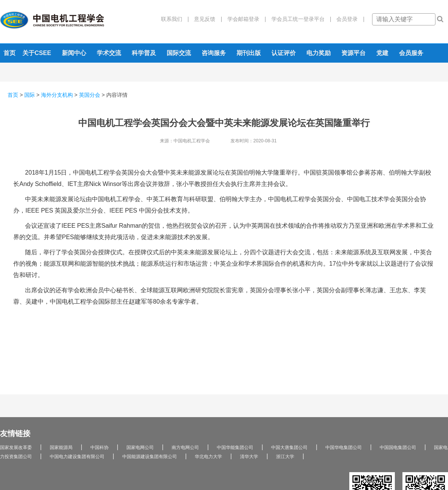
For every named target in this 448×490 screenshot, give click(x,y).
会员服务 (411, 53)
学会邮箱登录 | (244, 19)
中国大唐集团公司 (289, 447)
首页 (9, 53)
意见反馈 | (205, 19)
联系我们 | (175, 19)
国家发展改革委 (16, 447)
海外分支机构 (57, 95)
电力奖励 (319, 53)
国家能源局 (61, 447)
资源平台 (353, 53)
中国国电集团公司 (398, 447)
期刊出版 (249, 53)
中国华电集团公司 (344, 447)
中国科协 (99, 447)
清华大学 (249, 457)
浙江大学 (285, 457)
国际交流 (179, 53)
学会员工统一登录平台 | (299, 19)
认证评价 (284, 53)
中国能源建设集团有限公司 (150, 457)
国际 (30, 95)
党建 (382, 53)
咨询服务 (214, 53)
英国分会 (90, 95)
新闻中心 (74, 53)
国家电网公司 (140, 447)
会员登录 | (348, 19)
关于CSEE (37, 53)
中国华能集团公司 (235, 447)
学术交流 (109, 53)
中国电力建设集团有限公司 (77, 457)
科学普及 (144, 53)
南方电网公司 (185, 447)
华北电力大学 (208, 457)
